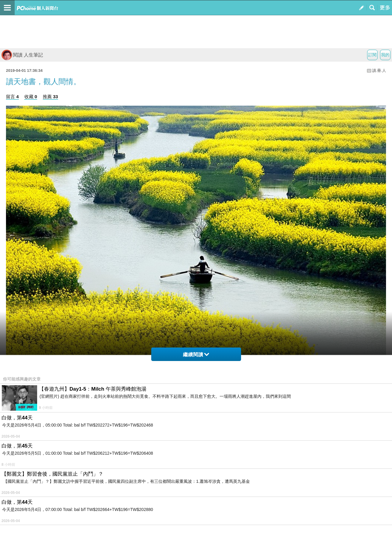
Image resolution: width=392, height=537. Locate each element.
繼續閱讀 (196, 355)
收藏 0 (31, 97)
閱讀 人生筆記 (22, 55)
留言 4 (12, 97)
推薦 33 (50, 97)
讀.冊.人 (379, 70)
